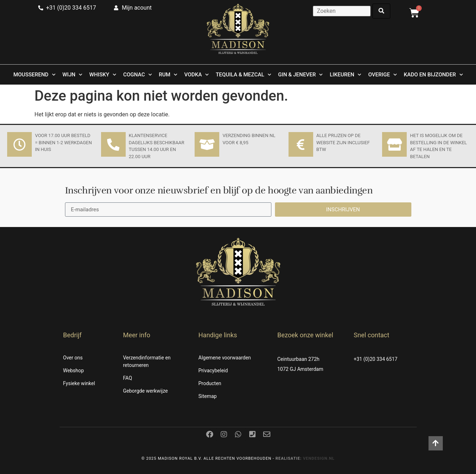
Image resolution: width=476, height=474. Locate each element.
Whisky (103, 75)
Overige (382, 75)
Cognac (137, 75)
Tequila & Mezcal (243, 75)
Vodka (196, 75)
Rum (168, 75)
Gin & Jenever (300, 75)
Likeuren (345, 75)
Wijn (72, 75)
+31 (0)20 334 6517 (376, 359)
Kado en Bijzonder (433, 75)
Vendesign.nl (319, 458)
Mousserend (34, 75)
